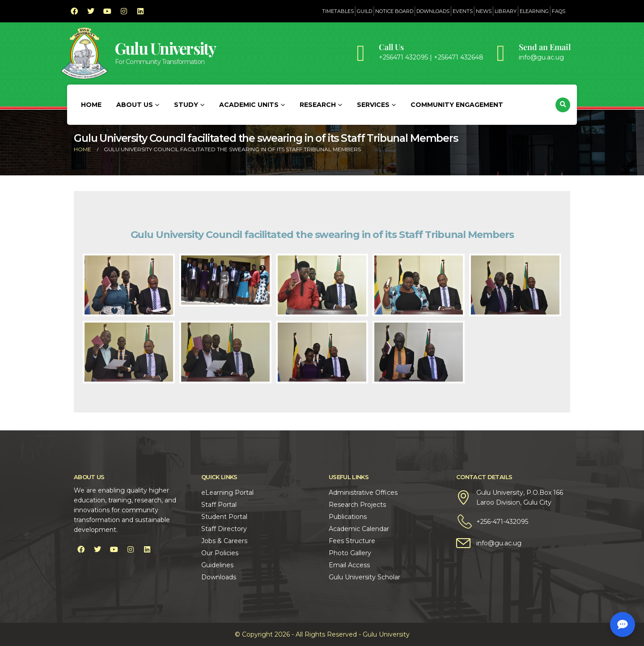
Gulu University (165, 48)
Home (91, 105)
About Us (135, 105)
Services (373, 105)
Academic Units (249, 105)
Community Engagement (457, 105)
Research (318, 105)
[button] (563, 105)
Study (186, 105)
